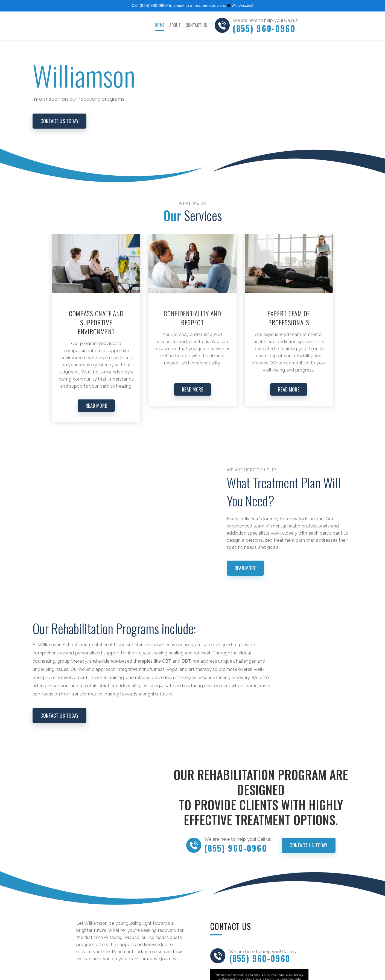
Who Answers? (243, 6)
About (175, 25)
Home (160, 25)
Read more (245, 568)
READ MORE (96, 405)
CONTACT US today (59, 121)
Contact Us (196, 25)
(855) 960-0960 (154, 5)
